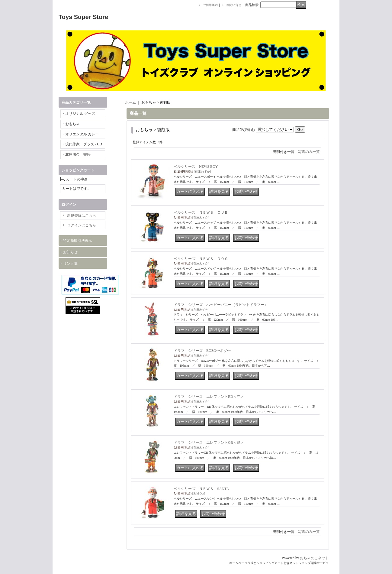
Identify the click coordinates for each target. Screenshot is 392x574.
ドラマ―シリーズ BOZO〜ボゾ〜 (202, 351)
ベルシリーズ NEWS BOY (196, 167)
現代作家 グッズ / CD (84, 144)
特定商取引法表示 (78, 241)
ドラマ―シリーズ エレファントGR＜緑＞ (209, 443)
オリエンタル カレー (82, 134)
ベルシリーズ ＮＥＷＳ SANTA (201, 489)
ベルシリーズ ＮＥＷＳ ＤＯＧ (201, 259)
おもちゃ (72, 124)
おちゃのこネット (314, 558)
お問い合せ (234, 5)
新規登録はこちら (82, 216)
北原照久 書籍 (78, 154)
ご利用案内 (210, 5)
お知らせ (70, 252)
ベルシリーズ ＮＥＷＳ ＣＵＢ (201, 212)
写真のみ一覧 (309, 152)
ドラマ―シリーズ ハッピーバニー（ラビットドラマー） (221, 305)
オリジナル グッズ (80, 114)
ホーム (130, 102)
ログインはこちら (82, 225)
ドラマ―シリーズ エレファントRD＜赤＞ (209, 397)
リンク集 (70, 264)
